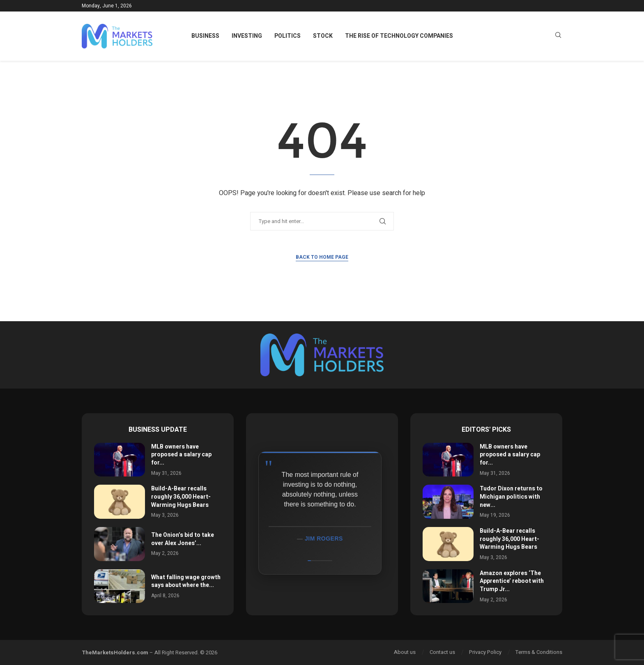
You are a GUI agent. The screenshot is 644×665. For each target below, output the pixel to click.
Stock (323, 36)
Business (205, 36)
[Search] (558, 36)
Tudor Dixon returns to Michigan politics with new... (511, 497)
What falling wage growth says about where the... (186, 581)
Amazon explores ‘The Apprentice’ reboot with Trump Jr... (512, 581)
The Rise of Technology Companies (399, 36)
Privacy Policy (485, 652)
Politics (287, 36)
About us (405, 652)
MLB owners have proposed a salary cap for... (181, 455)
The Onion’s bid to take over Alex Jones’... (183, 539)
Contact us (442, 652)
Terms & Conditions (539, 652)
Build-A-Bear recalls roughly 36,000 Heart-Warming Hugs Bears (181, 497)
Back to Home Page (322, 257)
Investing (247, 36)
